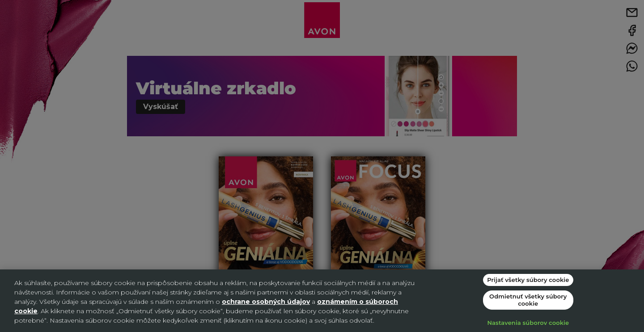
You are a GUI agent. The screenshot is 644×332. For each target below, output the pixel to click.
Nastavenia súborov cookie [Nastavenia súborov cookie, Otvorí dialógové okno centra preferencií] (528, 323)
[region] (322, 301)
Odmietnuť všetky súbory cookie (528, 300)
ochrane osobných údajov (266, 302)
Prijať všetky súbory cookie (528, 280)
